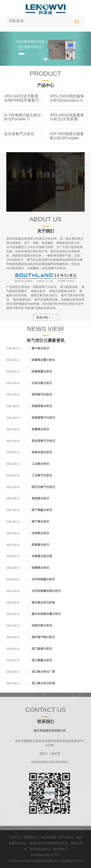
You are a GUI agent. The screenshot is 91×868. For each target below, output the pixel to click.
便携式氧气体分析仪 (44, 295)
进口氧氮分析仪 (42, 660)
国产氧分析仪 (40, 521)
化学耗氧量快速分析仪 (46, 591)
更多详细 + (43, 317)
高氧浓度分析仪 (42, 452)
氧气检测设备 (69, 287)
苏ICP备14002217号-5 (45, 855)
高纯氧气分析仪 (42, 394)
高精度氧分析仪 (42, 406)
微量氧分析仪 (18, 843)
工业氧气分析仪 (42, 475)
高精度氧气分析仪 (45, 287)
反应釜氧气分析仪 (71, 861)
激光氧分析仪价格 (43, 602)
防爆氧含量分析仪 (43, 360)
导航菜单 (16, 21)
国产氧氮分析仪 (42, 510)
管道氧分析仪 (40, 498)
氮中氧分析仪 (40, 348)
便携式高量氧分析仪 (62, 291)
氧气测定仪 (37, 340)
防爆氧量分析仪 (42, 371)
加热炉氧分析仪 (42, 625)
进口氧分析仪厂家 (43, 672)
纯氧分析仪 (38, 291)
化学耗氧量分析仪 (43, 579)
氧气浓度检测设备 (46, 300)
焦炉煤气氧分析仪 (43, 637)
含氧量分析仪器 (42, 556)
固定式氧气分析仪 (43, 487)
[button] (7, 49)
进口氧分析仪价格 (43, 683)
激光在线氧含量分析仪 (46, 614)
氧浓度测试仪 (22, 300)
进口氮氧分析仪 (42, 649)
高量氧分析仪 (40, 429)
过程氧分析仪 (40, 533)
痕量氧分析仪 (40, 568)
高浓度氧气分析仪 (43, 441)
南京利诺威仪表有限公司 (42, 861)
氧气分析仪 (66, 837)
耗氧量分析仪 (40, 545)
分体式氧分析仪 (42, 383)
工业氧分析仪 (40, 464)
